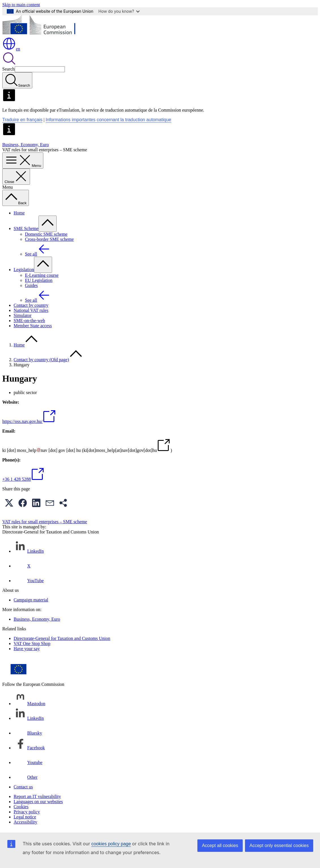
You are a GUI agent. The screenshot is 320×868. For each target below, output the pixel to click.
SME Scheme (26, 228)
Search (8, 69)
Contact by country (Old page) (41, 360)
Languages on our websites (38, 802)
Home (19, 213)
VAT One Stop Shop (32, 643)
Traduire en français (22, 120)
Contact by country (31, 305)
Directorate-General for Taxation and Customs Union (62, 638)
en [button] (11, 49)
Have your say (27, 649)
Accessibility (25, 822)
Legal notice (25, 817)
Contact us (23, 787)
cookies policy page (111, 844)
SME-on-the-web (29, 321)
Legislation (24, 270)
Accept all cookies (220, 845)
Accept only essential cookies (279, 845)
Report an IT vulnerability (37, 796)
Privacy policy (27, 812)
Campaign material (31, 600)
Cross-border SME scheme (49, 239)
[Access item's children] (48, 224)
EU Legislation (39, 280)
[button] (9, 503)
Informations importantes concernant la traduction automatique (108, 120)
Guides (31, 285)
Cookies (21, 807)
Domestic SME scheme (46, 234)
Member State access (33, 326)
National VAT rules (31, 310)
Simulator (23, 315)
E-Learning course (42, 275)
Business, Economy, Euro (25, 145)
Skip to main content (21, 5)
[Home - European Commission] (43, 34)
